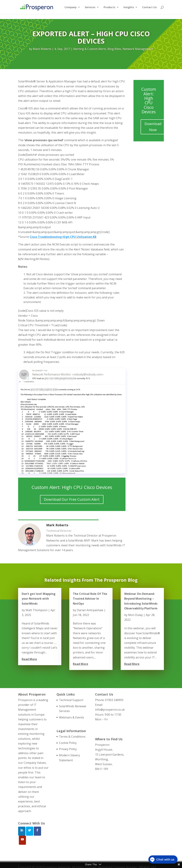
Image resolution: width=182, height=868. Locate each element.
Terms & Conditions (72, 737)
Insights (129, 7)
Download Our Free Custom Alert (72, 499)
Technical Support (71, 700)
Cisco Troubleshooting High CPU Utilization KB (63, 237)
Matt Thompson (37, 610)
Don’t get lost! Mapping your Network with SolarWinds (39, 599)
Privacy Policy (68, 749)
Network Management (138, 49)
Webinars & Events (72, 717)
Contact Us (149, 7)
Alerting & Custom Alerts (90, 49)
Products (109, 7)
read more (29, 659)
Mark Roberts (42, 49)
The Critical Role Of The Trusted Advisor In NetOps (90, 599)
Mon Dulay (135, 615)
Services (90, 7)
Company (71, 7)
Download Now (153, 127)
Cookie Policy (68, 743)
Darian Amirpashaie (90, 610)
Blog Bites (114, 49)
